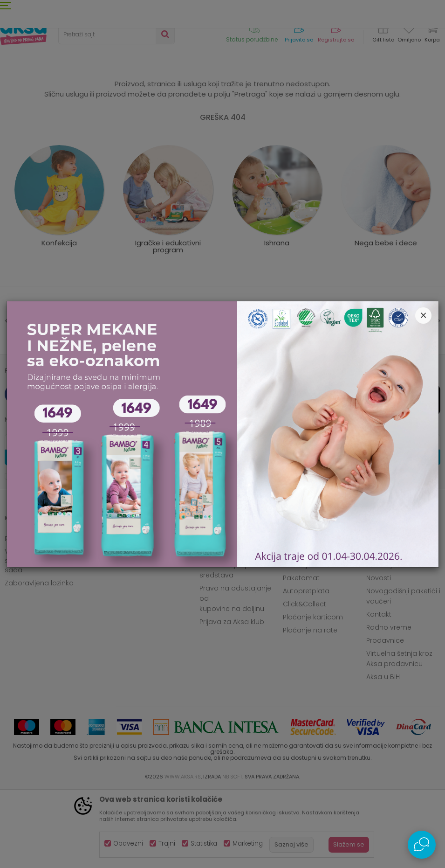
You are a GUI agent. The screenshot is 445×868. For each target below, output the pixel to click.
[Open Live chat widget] (422, 845)
